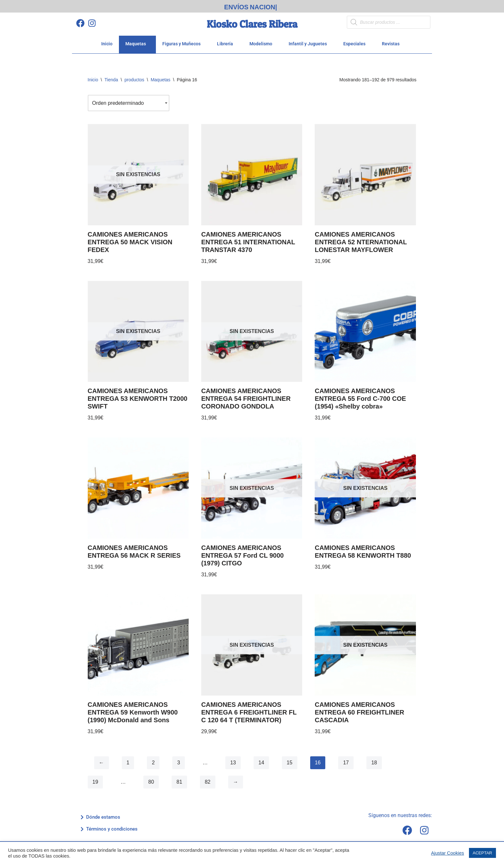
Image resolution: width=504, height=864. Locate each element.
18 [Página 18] (374, 763)
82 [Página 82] (208, 782)
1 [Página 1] (128, 763)
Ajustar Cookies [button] (448, 853)
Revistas (392, 44)
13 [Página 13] (233, 763)
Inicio (107, 44)
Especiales (356, 44)
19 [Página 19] (95, 782)
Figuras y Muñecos (183, 44)
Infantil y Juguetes (310, 44)
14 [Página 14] (261, 763)
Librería (227, 44)
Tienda (111, 80)
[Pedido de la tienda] (129, 103)
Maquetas (137, 44)
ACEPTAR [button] (482, 853)
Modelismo (263, 44)
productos (134, 80)
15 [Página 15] (290, 763)
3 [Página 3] (179, 763)
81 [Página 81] (179, 782)
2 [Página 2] (153, 763)
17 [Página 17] (346, 763)
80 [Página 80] (151, 782)
